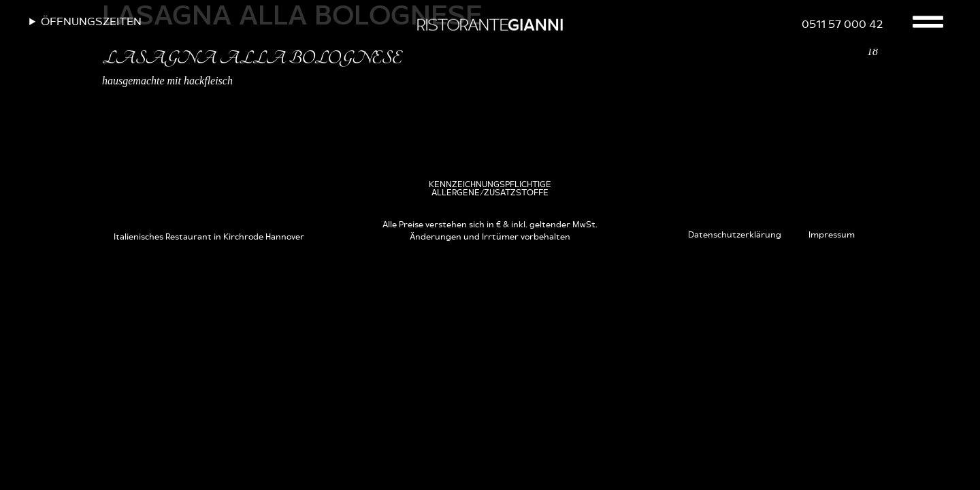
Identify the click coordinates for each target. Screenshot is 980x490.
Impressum (832, 235)
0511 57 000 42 (842, 24)
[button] (490, 189)
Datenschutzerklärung (735, 235)
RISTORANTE (490, 26)
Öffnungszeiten (91, 22)
